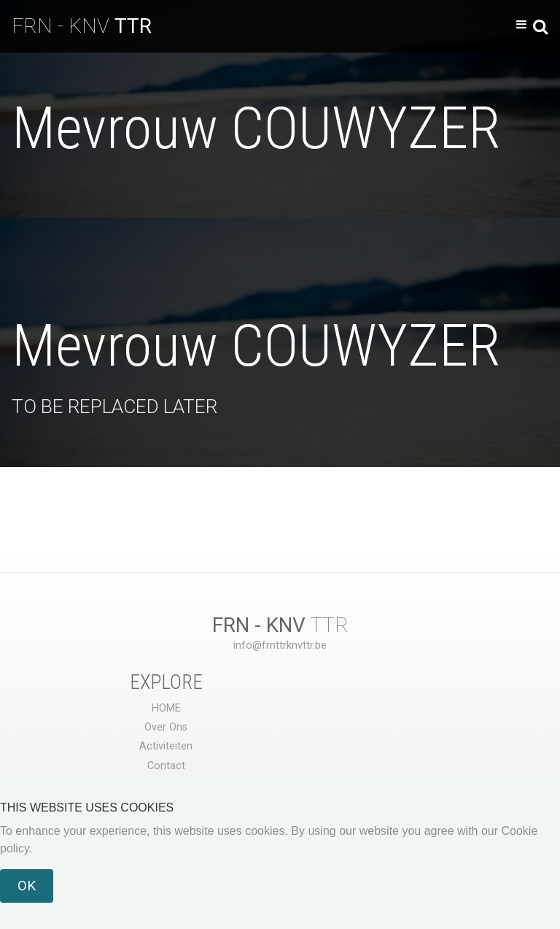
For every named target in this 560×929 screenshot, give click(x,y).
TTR (280, 625)
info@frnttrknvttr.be (280, 645)
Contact (166, 766)
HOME (166, 708)
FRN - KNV (82, 26)
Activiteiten (166, 746)
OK (27, 886)
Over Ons (166, 727)
